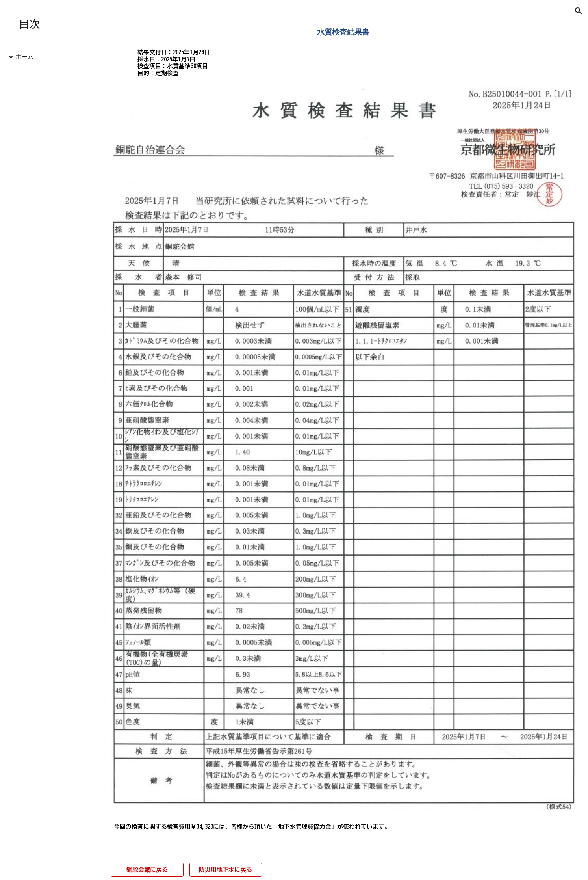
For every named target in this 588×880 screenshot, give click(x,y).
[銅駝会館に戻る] (147, 869)
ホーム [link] (25, 57)
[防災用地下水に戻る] (226, 869)
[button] (579, 11)
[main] (343, 32)
